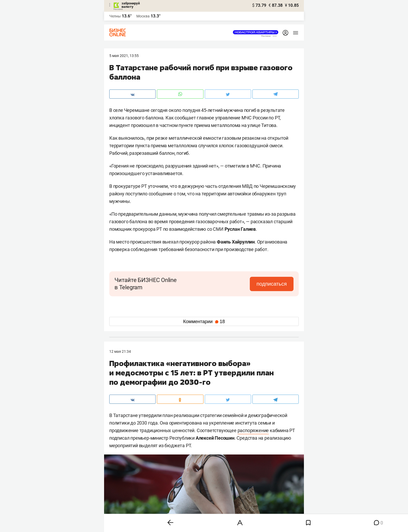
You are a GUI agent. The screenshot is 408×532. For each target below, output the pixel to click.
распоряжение (253, 430)
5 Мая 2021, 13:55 (124, 56)
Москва (143, 16)
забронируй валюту (131, 5)
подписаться (272, 284)
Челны (115, 16)
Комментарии (204, 322)
